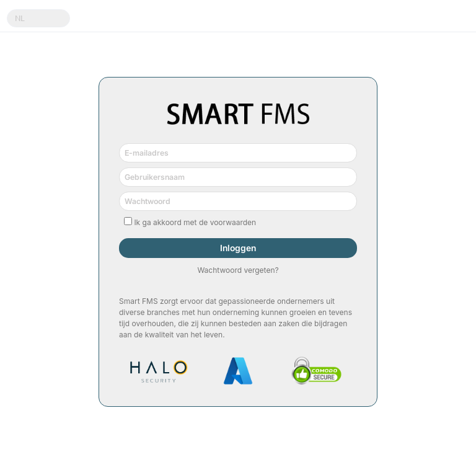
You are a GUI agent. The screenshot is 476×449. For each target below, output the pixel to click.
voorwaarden (233, 222)
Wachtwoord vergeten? (238, 270)
